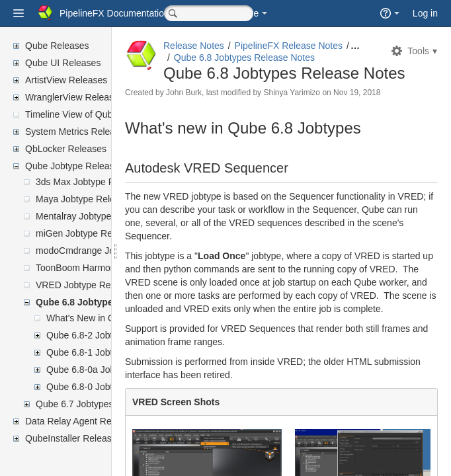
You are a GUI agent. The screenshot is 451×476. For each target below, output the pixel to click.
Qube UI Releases (63, 63)
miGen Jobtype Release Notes (99, 233)
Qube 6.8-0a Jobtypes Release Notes (123, 370)
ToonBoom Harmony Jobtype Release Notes (127, 268)
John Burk (270, 124)
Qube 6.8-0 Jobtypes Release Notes (121, 387)
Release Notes (280, 46)
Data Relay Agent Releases (82, 421)
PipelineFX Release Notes (314, 58)
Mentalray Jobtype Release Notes (105, 216)
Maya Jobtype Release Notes (96, 199)
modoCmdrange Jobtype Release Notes (118, 251)
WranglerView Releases (74, 97)
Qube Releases (57, 46)
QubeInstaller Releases (73, 438)
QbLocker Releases (66, 149)
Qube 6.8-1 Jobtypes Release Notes (121, 352)
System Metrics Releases (77, 132)
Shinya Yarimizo (378, 124)
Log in (425, 13)
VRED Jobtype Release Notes (98, 285)
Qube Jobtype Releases (74, 166)
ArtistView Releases (66, 80)
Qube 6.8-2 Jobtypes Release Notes (121, 335)
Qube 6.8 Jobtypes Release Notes (110, 302)
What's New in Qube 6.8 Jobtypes (116, 318)
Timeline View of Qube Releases (92, 114)
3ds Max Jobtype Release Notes (102, 182)
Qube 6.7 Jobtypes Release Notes (106, 404)
